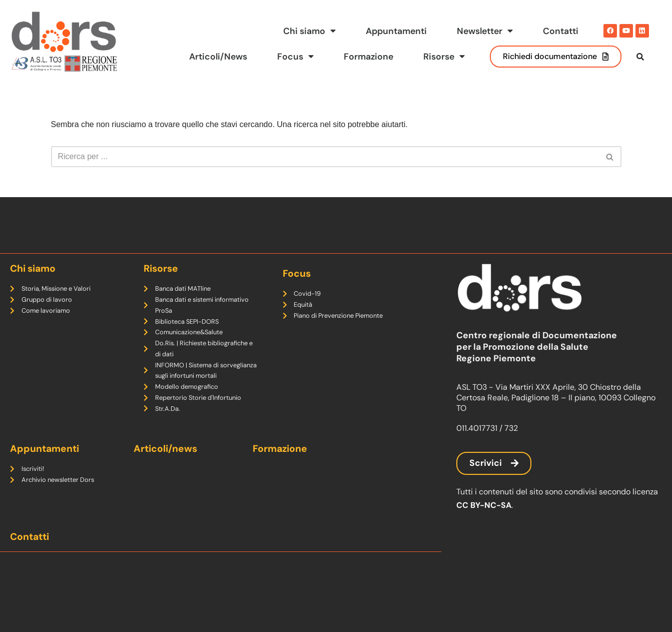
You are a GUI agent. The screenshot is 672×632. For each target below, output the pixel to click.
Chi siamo (309, 31)
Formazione (369, 57)
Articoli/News (218, 57)
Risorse (444, 57)
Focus (295, 57)
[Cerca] (325, 157)
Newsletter (485, 31)
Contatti (561, 31)
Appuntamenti (396, 31)
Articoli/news (165, 449)
